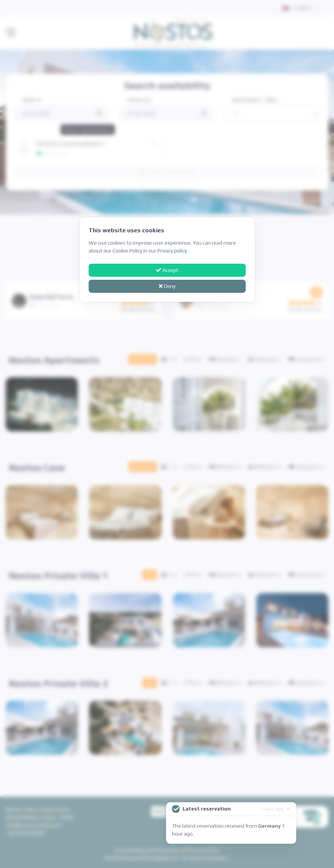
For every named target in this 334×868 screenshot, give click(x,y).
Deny (167, 286)
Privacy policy (172, 251)
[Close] (288, 808)
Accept (167, 270)
